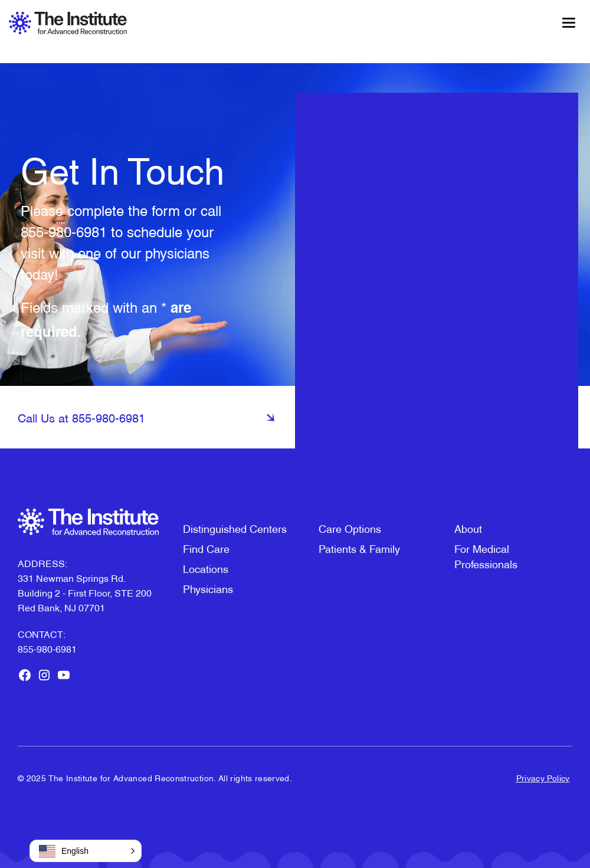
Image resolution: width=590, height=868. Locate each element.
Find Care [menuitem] (206, 548)
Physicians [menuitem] (208, 588)
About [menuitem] (468, 528)
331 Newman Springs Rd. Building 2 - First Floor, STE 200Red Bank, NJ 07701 (85, 592)
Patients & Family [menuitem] (359, 548)
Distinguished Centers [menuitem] (235, 528)
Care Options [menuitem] (350, 528)
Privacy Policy (543, 777)
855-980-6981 (64, 231)
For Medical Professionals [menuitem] (486, 556)
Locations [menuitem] (206, 568)
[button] (86, 851)
